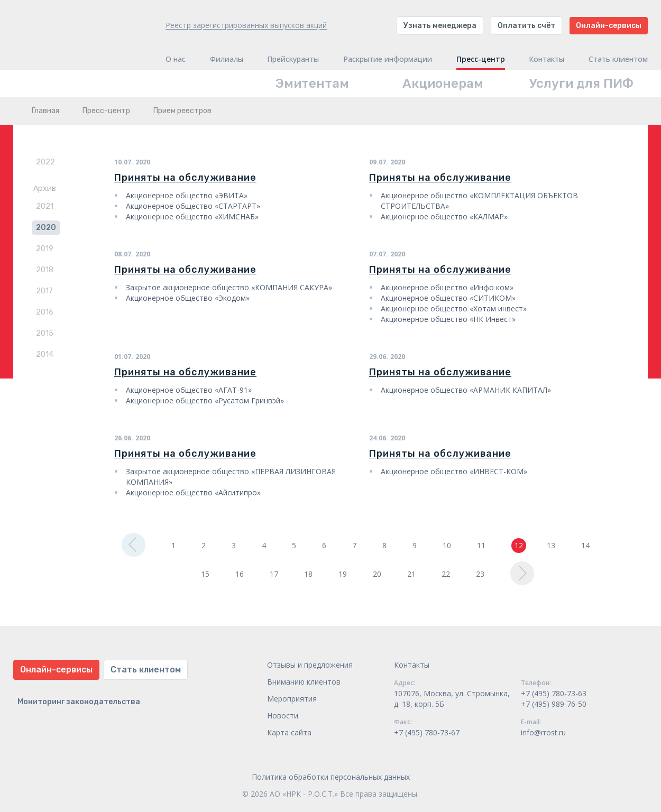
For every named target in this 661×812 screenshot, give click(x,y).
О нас (176, 59)
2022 (45, 162)
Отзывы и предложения (310, 665)
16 (240, 574)
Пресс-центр (481, 59)
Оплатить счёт (526, 26)
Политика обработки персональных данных (331, 777)
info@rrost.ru (543, 732)
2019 (45, 249)
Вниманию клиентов (304, 682)
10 (447, 545)
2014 (45, 354)
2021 (45, 206)
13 (551, 545)
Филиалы (227, 59)
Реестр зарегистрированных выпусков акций (246, 25)
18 (308, 574)
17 (274, 574)
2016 (45, 312)
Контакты (547, 59)
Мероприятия (292, 699)
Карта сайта (289, 732)
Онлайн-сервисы (609, 26)
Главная (45, 111)
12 (519, 545)
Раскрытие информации (388, 59)
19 (343, 574)
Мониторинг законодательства (79, 702)
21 (411, 574)
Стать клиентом (618, 59)
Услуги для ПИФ (581, 84)
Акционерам (443, 84)
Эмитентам (312, 84)
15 (205, 574)
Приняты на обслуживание (185, 178)
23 (480, 574)
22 (446, 574)
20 (377, 574)
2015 (45, 333)
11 (481, 545)
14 (585, 545)
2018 (45, 270)
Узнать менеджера (440, 26)
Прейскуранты (293, 59)
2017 (44, 291)
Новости (283, 716)
